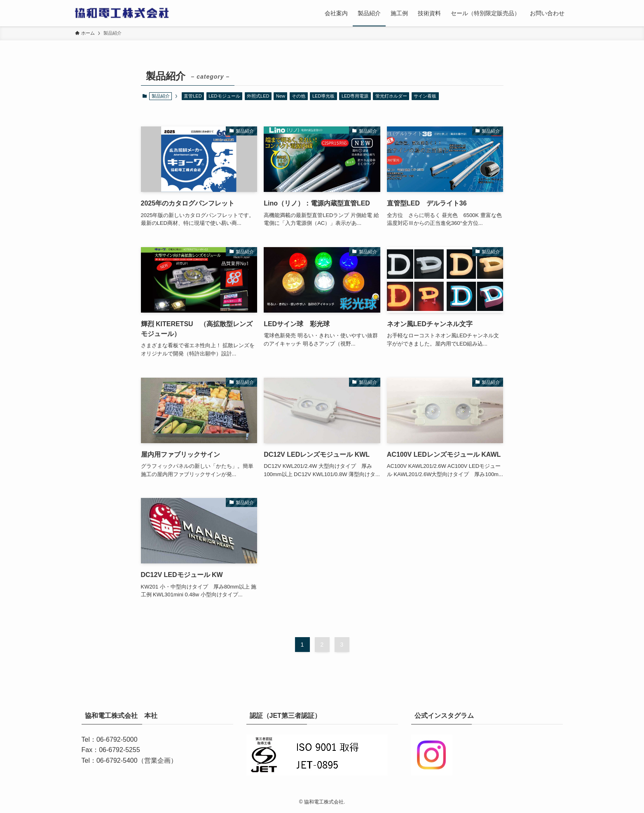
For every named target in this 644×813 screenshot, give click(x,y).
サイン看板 (425, 96)
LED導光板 (323, 96)
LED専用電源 (355, 96)
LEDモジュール (224, 96)
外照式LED (258, 96)
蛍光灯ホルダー (391, 96)
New (281, 96)
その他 (299, 96)
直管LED (193, 96)
